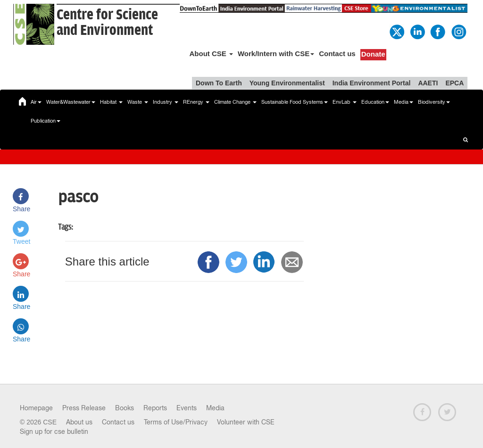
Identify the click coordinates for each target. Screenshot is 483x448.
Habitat (111, 102)
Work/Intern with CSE (276, 54)
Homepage (36, 408)
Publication (46, 121)
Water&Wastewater (71, 102)
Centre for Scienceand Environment (107, 23)
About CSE (211, 54)
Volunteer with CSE (246, 422)
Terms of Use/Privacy (176, 422)
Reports (155, 408)
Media (404, 102)
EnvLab (345, 102)
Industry (166, 102)
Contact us (337, 54)
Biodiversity (434, 102)
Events (187, 408)
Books (125, 408)
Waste (138, 102)
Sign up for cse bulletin (54, 431)
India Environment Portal (372, 83)
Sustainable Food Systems (295, 102)
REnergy (196, 102)
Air (36, 102)
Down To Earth (219, 83)
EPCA (454, 83)
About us (79, 422)
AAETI (428, 83)
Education (375, 102)
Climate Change (235, 102)
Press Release (84, 408)
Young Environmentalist (287, 83)
